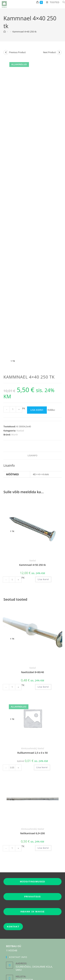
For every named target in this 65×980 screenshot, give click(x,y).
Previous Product (17, 52)
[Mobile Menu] (52, 2)
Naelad (20, 377)
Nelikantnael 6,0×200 (33, 780)
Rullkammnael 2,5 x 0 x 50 (32, 700)
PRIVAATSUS (32, 843)
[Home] (5, 32)
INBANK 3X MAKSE (32, 858)
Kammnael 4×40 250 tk (25, 32)
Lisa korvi (37, 357)
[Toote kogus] (13, 356)
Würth (15, 381)
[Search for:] (62, 2)
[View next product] (59, 52)
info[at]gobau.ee (27, 937)
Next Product (49, 52)
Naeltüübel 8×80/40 (32, 619)
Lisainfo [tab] (32, 402)
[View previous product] (6, 52)
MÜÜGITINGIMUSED (32, 828)
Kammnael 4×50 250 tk (32, 512)
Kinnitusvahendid (29, 695)
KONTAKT (13, 873)
